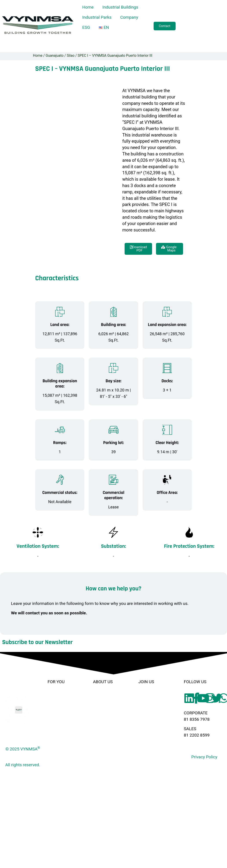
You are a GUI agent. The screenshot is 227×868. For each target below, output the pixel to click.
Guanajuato (55, 56)
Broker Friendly (152, 696)
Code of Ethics (107, 724)
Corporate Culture (110, 705)
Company (129, 17)
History (100, 696)
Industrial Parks (97, 17)
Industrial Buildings (120, 7)
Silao (71, 56)
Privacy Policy (204, 757)
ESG (86, 27)
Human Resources (110, 715)
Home (88, 7)
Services (56, 724)
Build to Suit (59, 715)
